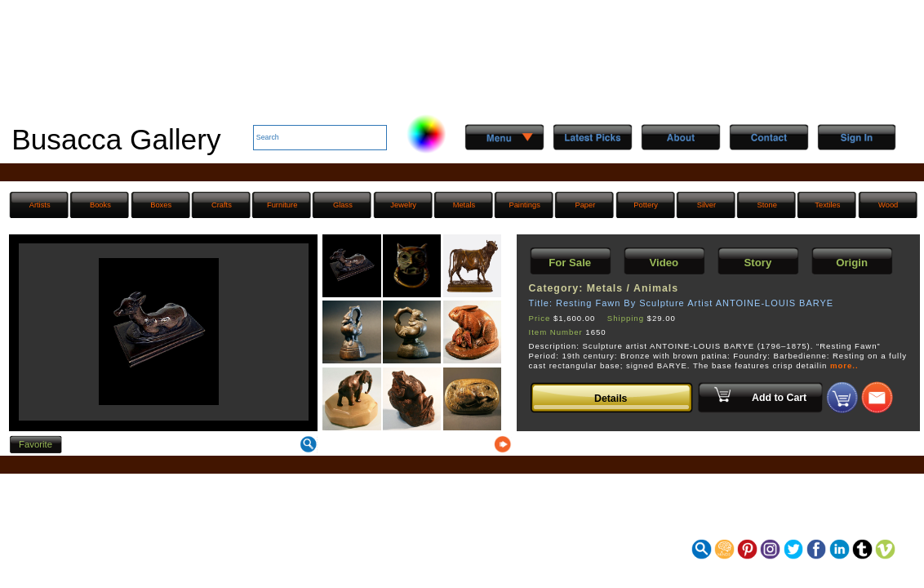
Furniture (282, 205)
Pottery (646, 205)
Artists (40, 205)
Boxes (161, 205)
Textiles (827, 205)
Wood (888, 205)
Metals (464, 205)
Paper (585, 205)
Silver (706, 205)
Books (100, 205)
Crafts (222, 205)
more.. (844, 365)
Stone (766, 205)
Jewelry (403, 205)
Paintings (524, 205)
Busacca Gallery (116, 139)
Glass (343, 205)
